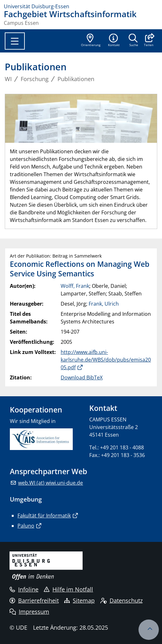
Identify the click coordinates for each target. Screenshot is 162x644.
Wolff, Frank (75, 286)
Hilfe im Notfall (68, 589)
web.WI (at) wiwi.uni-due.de (51, 483)
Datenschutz (121, 600)
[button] (148, 41)
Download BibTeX (82, 377)
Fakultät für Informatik (44, 516)
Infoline (24, 589)
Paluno (26, 526)
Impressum (29, 612)
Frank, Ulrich (104, 304)
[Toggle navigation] (15, 41)
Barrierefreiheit (34, 600)
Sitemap (79, 600)
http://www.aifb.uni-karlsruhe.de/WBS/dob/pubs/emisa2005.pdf (106, 360)
